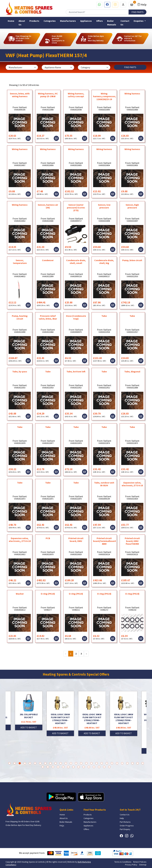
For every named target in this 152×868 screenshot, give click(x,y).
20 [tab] (107, 763)
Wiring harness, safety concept (76, 95)
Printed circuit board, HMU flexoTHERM (132, 541)
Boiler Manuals (112, 23)
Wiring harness (132, 93)
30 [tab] (53, 767)
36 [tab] (84, 767)
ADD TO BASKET (29, 727)
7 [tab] (40, 763)
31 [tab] (58, 767)
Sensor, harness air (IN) (48, 206)
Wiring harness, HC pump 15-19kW (48, 95)
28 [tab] (43, 767)
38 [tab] (94, 767)
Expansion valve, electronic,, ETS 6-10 (20, 540)
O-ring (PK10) (48, 594)
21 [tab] (112, 763)
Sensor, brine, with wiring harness (20, 95)
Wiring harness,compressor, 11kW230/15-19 (104, 96)
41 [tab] (109, 767)
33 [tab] (68, 767)
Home (11, 21)
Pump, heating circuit (20, 317)
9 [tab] (50, 763)
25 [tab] (132, 763)
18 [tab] (97, 763)
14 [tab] (76, 763)
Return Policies (140, 862)
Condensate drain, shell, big (104, 262)
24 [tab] (127, 763)
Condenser (48, 260)
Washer (20, 594)
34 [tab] (73, 767)
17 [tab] (91, 763)
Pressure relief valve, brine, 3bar (48, 317)
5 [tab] (30, 763)
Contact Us (125, 23)
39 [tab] (99, 767)
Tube (104, 316)
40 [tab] (104, 767)
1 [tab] (9, 763)
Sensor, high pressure (132, 206)
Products (34, 21)
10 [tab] (56, 763)
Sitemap (143, 865)
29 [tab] (48, 767)
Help (143, 5)
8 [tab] (45, 763)
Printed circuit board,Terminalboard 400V (104, 541)
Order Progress (127, 826)
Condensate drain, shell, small (76, 262)
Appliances (86, 21)
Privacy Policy (131, 865)
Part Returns (125, 822)
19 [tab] (102, 763)
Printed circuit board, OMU (76, 540)
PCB (48, 538)
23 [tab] (122, 763)
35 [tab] (79, 767)
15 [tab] (81, 763)
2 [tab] (15, 763)
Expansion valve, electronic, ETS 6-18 (132, 484)
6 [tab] (35, 763)
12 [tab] (66, 763)
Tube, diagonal (132, 371)
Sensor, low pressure (104, 206)
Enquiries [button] (139, 21)
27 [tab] (143, 763)
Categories (50, 21)
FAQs (62, 826)
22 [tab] (117, 763)
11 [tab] (61, 763)
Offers (100, 21)
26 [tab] (138, 763)
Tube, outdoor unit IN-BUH (104, 484)
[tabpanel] (92, 714)
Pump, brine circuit (132, 260)
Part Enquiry (125, 829)
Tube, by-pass (20, 371)
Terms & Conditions (123, 862)
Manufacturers (68, 21)
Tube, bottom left (76, 371)
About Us (22, 23)
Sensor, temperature (20, 262)
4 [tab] (25, 763)
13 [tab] (71, 763)
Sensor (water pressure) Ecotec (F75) (76, 208)
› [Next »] (86, 654)
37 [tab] (89, 767)
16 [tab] (86, 763)
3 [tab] (20, 763)
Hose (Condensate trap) (76, 317)
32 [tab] (63, 767)
